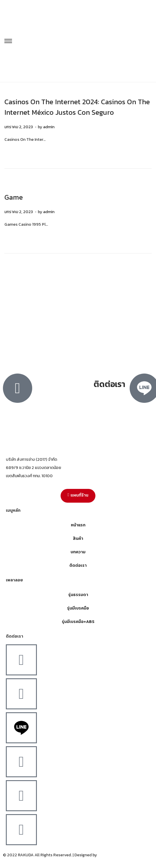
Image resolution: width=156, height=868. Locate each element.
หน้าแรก (78, 525)
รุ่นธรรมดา (78, 595)
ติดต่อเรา (78, 565)
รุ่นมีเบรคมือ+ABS (78, 622)
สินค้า (78, 539)
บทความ (78, 552)
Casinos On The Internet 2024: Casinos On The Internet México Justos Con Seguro (77, 107)
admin (49, 127)
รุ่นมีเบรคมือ (78, 608)
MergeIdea (108, 855)
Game (14, 197)
